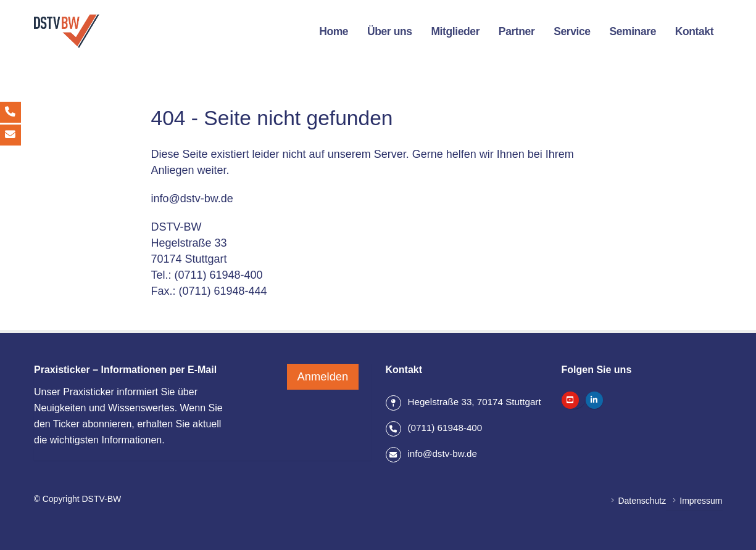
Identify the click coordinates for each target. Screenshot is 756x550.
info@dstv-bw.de (192, 199)
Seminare (633, 31)
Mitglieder (455, 31)
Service (572, 31)
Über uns (390, 31)
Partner (517, 31)
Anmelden (322, 373)
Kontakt (694, 31)
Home (334, 31)
